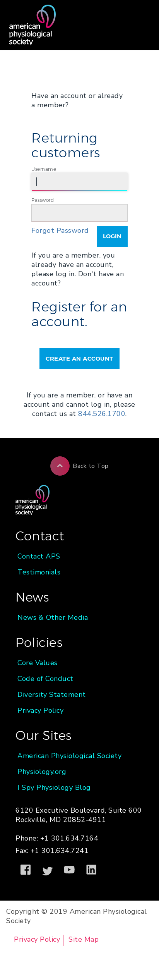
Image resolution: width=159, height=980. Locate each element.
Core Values (38, 663)
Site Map (84, 939)
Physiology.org (42, 772)
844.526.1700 (102, 414)
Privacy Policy (40, 710)
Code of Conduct (45, 679)
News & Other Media (53, 617)
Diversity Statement (52, 695)
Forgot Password (60, 230)
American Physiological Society (69, 756)
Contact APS (39, 556)
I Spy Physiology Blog (54, 787)
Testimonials (39, 572)
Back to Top (79, 466)
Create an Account (79, 358)
